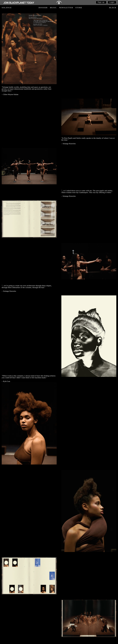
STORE (79, 8)
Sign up (101, 2)
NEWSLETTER (66, 8)
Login (112, 2)
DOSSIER (43, 8)
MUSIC (53, 8)
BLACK (113, 8)
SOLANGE (7, 8)
